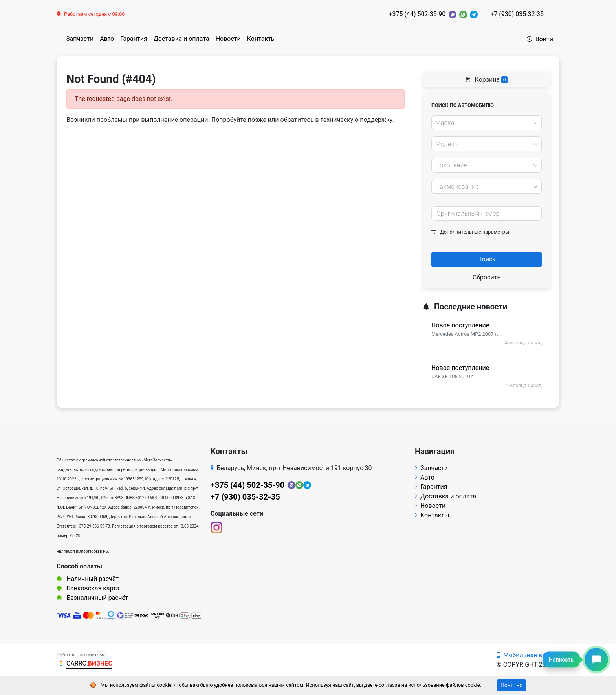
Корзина (487, 80)
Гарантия (134, 39)
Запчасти (80, 39)
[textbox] (484, 123)
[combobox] (487, 123)
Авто (107, 39)
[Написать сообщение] (596, 660)
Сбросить (487, 277)
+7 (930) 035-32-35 (517, 14)
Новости (228, 39)
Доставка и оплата (181, 39)
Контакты (261, 39)
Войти (540, 39)
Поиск (487, 259)
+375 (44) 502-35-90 (417, 14)
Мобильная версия (528, 655)
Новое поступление (460, 325)
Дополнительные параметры (470, 232)
